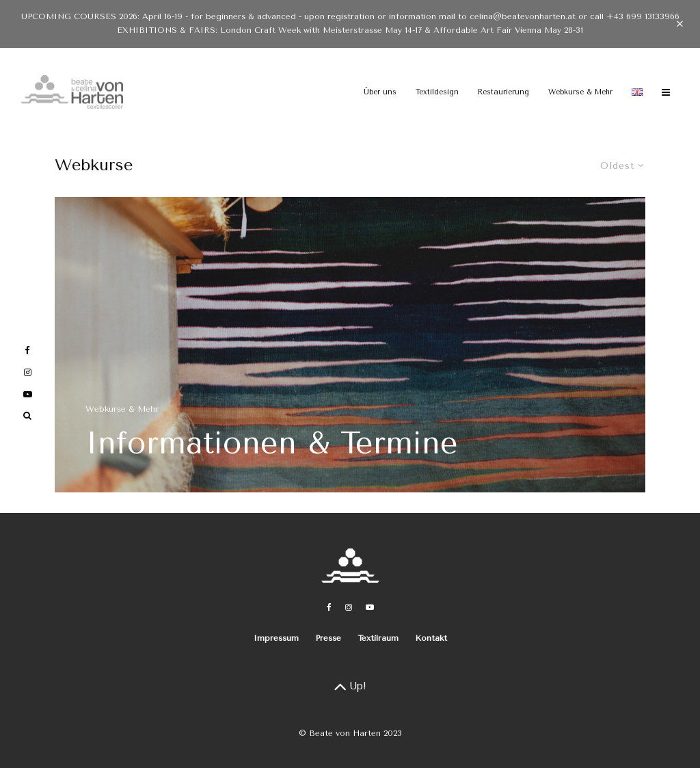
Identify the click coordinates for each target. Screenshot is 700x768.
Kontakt (431, 638)
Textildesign (437, 92)
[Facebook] (329, 607)
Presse (328, 638)
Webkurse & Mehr (580, 92)
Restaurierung (503, 92)
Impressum (276, 638)
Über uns (380, 92)
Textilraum (378, 638)
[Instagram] (349, 607)
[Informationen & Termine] (350, 345)
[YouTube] (370, 607)
